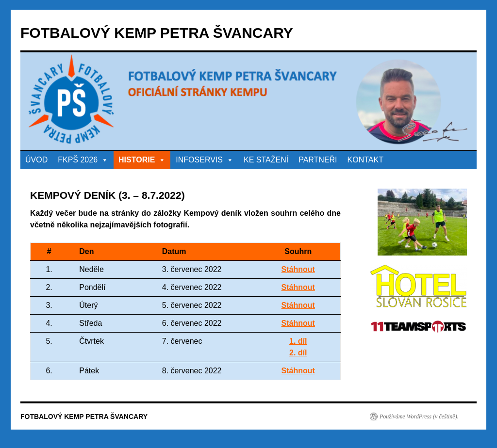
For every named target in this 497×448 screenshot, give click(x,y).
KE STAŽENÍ (266, 160)
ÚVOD (36, 160)
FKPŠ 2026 (83, 160)
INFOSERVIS (205, 160)
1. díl (298, 341)
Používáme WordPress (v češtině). (419, 416)
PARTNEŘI (318, 160)
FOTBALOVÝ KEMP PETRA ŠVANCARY (157, 33)
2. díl (298, 353)
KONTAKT (365, 160)
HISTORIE (142, 160)
